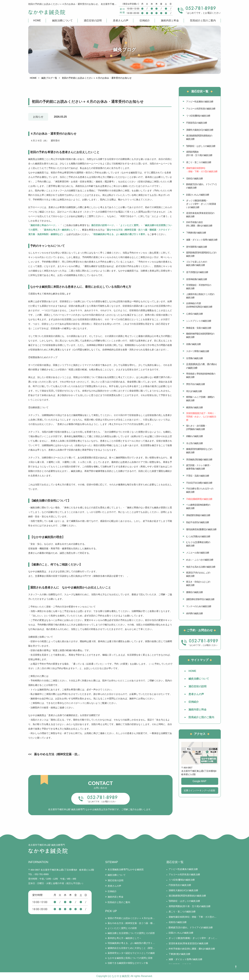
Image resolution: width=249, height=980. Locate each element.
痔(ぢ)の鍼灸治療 (194, 391)
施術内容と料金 (170, 20)
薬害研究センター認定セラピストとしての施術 (131, 953)
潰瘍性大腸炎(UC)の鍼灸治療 (200, 130)
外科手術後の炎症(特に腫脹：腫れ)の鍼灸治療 (199, 224)
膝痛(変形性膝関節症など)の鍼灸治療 (199, 451)
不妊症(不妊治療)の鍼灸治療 (199, 483)
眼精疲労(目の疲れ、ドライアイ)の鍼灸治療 (201, 186)
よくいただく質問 (129, 225)
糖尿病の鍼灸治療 (194, 407)
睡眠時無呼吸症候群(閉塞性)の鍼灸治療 (200, 335)
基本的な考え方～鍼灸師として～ (61, 230)
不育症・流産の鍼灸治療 (198, 476)
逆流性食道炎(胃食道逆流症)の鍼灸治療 (200, 215)
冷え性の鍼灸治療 (194, 443)
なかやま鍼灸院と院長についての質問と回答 (130, 958)
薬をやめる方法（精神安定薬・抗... (57, 754)
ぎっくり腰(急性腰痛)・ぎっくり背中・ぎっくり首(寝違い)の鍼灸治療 (201, 204)
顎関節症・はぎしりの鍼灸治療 (201, 146)
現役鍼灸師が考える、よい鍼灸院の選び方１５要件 (119, 234)
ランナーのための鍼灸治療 (199, 606)
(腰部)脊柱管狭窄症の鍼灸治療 (200, 599)
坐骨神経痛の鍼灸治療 (197, 279)
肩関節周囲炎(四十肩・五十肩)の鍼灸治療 (199, 154)
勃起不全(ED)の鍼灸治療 (197, 522)
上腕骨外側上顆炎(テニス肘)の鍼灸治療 (200, 296)
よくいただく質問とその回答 (122, 928)
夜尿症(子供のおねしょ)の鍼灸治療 (198, 574)
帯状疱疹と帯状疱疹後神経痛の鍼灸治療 (201, 375)
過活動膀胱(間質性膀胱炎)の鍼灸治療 (199, 137)
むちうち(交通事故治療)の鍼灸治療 (198, 544)
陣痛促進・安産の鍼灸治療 (199, 328)
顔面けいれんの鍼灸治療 (198, 195)
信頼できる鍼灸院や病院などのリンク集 (128, 963)
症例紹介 (145, 20)
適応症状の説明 (93, 20)
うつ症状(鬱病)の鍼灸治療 (198, 116)
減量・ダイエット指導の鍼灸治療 (202, 240)
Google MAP (199, 781)
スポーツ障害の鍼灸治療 (198, 351)
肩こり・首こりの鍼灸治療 (199, 162)
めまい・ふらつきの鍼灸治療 (200, 560)
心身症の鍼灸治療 (194, 314)
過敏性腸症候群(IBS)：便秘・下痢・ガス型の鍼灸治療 (202, 170)
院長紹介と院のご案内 (203, 20)
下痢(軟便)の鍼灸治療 (196, 233)
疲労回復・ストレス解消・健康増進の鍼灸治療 (199, 467)
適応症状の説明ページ (102, 225)
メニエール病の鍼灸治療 (198, 553)
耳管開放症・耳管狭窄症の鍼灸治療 (199, 287)
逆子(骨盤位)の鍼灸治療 (197, 272)
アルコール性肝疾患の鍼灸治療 (201, 109)
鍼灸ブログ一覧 (49, 78)
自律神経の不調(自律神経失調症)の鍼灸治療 (199, 305)
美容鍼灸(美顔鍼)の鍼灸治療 (199, 459)
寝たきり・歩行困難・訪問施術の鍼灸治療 (197, 427)
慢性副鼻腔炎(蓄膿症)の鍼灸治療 (201, 529)
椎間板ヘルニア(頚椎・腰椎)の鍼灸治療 (200, 399)
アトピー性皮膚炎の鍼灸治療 (200, 102)
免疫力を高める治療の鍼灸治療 (201, 567)
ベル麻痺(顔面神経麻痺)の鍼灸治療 (198, 506)
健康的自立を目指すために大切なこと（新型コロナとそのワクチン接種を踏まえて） (131, 948)
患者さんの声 (121, 20)
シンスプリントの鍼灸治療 (199, 321)
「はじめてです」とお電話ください (101, 802)
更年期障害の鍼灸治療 (197, 247)
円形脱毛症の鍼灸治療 (197, 123)
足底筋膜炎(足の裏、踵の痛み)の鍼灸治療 (201, 366)
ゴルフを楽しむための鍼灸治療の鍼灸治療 (197, 263)
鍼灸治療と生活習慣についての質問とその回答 (131, 933)
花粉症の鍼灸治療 (194, 178)
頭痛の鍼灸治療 (193, 344)
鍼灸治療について (62, 20)
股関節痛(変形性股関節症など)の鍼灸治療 (201, 254)
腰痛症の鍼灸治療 (194, 592)
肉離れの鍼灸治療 (194, 436)
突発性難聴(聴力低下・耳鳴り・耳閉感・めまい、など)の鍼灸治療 (201, 417)
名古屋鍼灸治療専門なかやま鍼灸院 (126, 869)
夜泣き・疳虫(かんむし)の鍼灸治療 (198, 583)
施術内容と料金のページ (43, 225)
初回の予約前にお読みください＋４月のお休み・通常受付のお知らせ (131, 918)
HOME (37, 20)
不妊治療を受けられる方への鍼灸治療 (200, 490)
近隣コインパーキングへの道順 (199, 790)
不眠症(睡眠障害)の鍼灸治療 (199, 499)
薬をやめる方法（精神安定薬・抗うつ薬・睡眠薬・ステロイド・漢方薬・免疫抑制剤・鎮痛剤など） (131, 923)
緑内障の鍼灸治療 (194, 613)
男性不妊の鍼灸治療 (195, 384)
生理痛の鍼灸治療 (194, 358)
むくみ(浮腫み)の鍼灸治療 (198, 536)
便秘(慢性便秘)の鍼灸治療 (198, 515)
